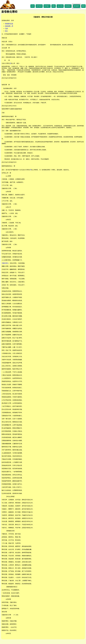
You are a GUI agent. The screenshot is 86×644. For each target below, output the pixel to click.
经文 (6, 31)
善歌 (54, 6)
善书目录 (39, 6)
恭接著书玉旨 (9, 24)
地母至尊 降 (6, 85)
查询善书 (77, 6)
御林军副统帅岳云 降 (8, 166)
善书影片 (47, 6)
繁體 (83, 6)
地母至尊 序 (9, 26)
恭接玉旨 (4, 38)
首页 (33, 6)
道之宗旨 (60, 6)
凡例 (6, 28)
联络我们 (68, 6)
